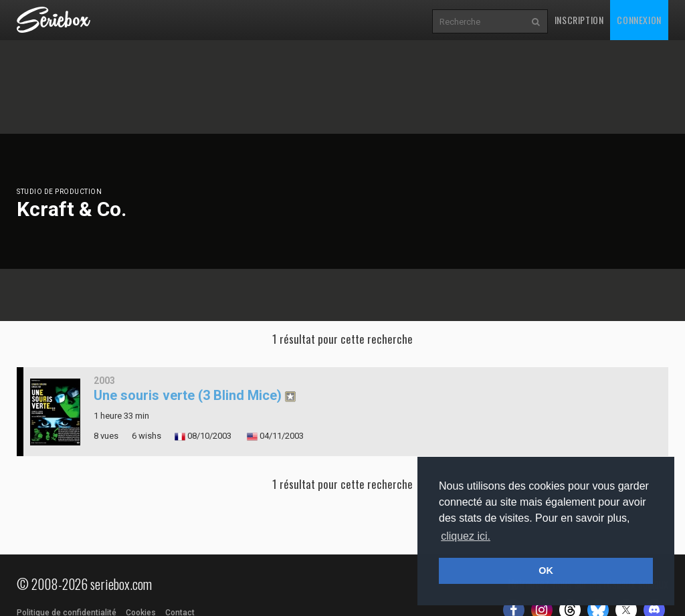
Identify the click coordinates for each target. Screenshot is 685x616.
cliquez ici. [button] (466, 536)
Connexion (639, 20)
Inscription (579, 20)
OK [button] (546, 571)
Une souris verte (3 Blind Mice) (188, 395)
